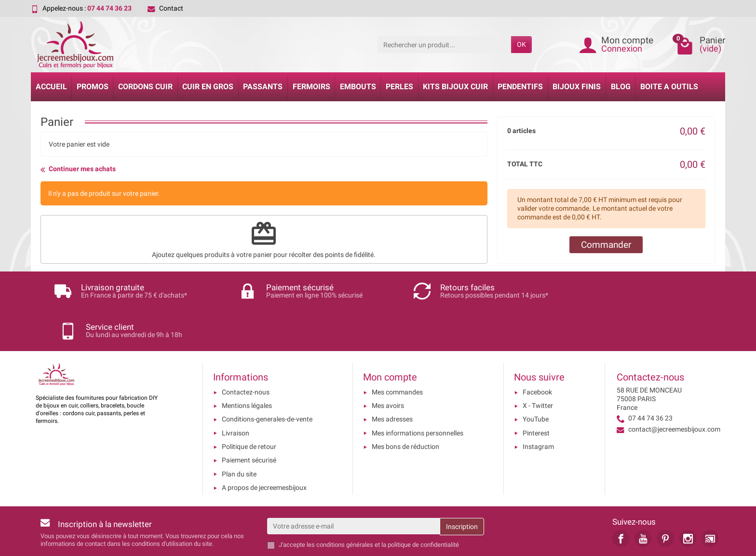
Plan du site (239, 434)
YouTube (536, 380)
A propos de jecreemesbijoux (264, 448)
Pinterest (536, 393)
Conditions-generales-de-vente (267, 380)
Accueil (51, 87)
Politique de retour (249, 407)
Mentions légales (247, 366)
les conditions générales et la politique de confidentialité (383, 506)
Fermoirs (311, 87)
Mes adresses (392, 380)
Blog (621, 87)
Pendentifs (520, 87)
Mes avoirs (388, 366)
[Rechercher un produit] (444, 44)
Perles (399, 87)
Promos (93, 87)
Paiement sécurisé (249, 421)
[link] (621, 499)
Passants (263, 87)
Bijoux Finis (577, 87)
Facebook (537, 353)
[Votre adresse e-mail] (353, 487)
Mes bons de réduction (405, 407)
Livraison (236, 393)
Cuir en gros (208, 87)
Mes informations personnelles (418, 393)
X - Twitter (538, 366)
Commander (606, 245)
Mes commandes (397, 353)
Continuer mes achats (78, 169)
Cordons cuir (145, 87)
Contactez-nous (246, 353)
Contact (165, 8)
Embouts (358, 87)
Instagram (538, 407)
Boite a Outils (669, 87)
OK (521, 44)
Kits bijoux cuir (455, 87)
